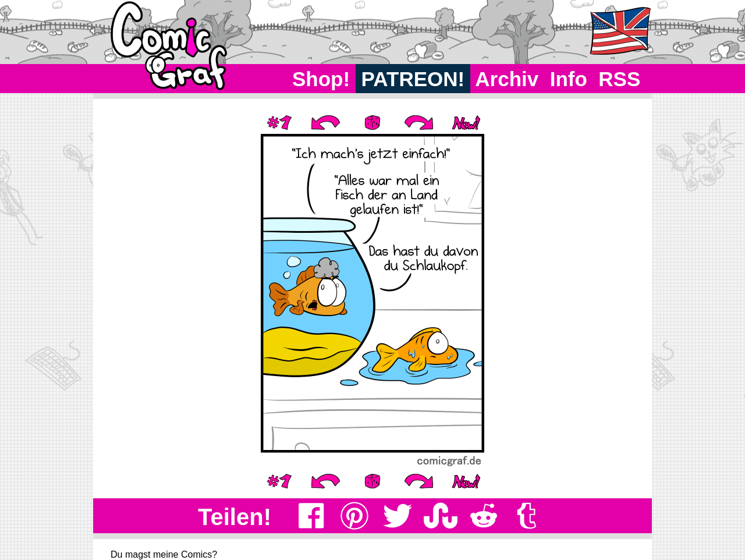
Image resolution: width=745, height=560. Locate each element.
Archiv (507, 79)
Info (569, 79)
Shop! (321, 79)
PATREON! (413, 79)
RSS (620, 79)
